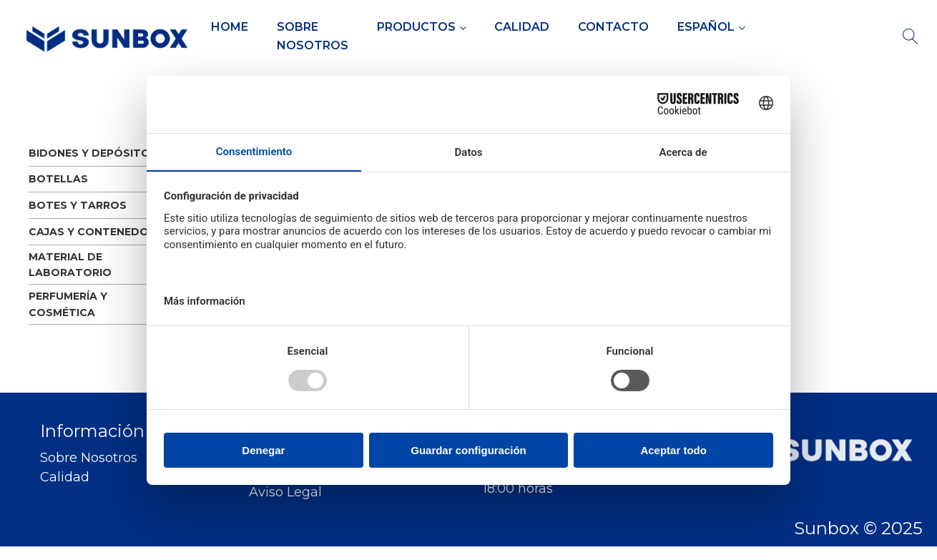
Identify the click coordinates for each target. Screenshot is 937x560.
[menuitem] (711, 27)
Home (230, 27)
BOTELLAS (58, 179)
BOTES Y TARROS (78, 205)
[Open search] (911, 36)
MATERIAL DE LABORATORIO (70, 265)
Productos (416, 27)
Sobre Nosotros (313, 36)
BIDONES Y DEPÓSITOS (93, 153)
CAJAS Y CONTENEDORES (99, 232)
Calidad (522, 27)
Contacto (613, 27)
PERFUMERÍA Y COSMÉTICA (68, 304)
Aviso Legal (285, 492)
